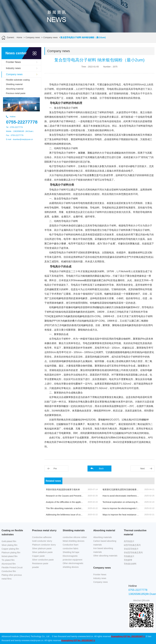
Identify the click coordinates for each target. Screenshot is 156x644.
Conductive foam (71, 545)
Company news (33, 37)
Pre (55, 469)
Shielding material (14, 84)
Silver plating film (9, 545)
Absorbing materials (103, 537)
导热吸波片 (129, 556)
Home (19, 37)
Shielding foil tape (71, 552)
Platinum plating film (11, 553)
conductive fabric (71, 548)
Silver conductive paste (43, 560)
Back (101, 469)
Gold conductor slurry (42, 541)
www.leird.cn (87, 636)
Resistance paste (40, 563)
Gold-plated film (9, 541)
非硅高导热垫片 (131, 549)
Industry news (13, 68)
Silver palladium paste (42, 552)
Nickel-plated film (9, 556)
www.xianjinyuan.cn (34, 640)
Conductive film (9, 571)
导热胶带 (128, 560)
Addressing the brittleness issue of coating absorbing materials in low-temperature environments (90, 515)
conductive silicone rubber (75, 537)
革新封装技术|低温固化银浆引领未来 (63, 489)
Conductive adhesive (42, 537)
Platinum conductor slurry (44, 545)
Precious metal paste (16, 93)
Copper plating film (10, 549)
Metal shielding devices (74, 541)
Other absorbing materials (105, 556)
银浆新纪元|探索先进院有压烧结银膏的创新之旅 (125, 489)
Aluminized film (9, 564)
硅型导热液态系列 (132, 545)
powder (36, 567)
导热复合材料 (130, 564)
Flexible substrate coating (18, 80)
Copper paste (38, 556)
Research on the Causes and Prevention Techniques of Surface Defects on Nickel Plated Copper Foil (93, 496)
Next (142, 469)
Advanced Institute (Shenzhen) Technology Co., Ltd (25, 636)
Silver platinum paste (42, 548)
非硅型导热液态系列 (133, 553)
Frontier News (13, 62)
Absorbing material (15, 89)
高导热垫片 (129, 541)
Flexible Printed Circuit (12, 567)
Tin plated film (8, 560)
